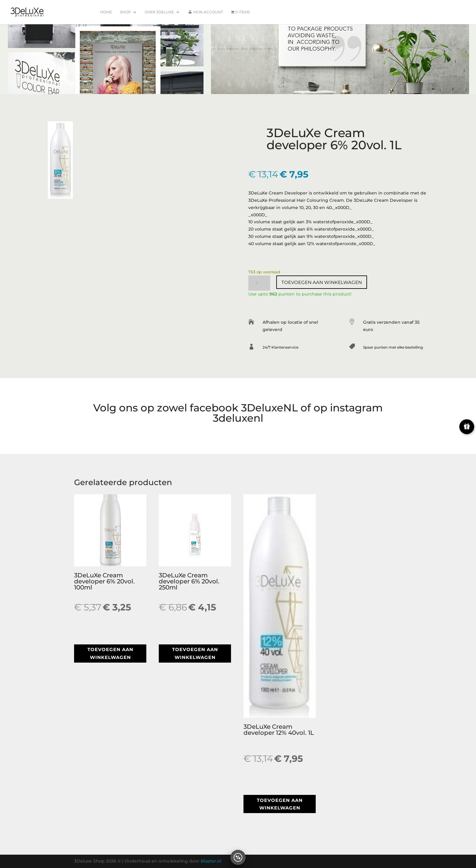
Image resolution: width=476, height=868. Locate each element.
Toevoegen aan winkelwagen (322, 282)
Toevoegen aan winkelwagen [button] (110, 653)
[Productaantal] (259, 283)
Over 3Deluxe (159, 12)
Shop (125, 12)
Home (106, 12)
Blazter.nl (211, 861)
